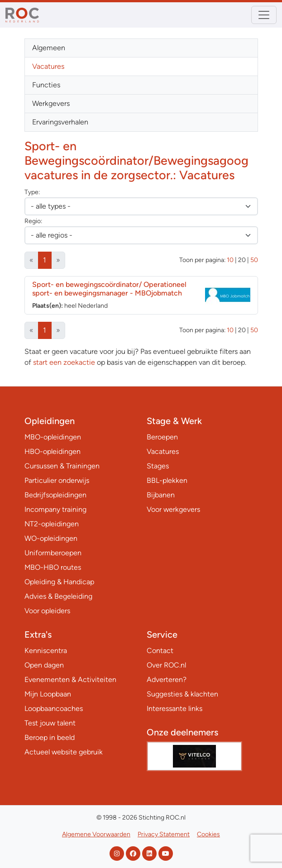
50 (254, 260)
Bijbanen (161, 495)
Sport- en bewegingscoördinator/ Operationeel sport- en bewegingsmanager (109, 289)
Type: (32, 192)
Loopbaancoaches (54, 708)
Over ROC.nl (166, 665)
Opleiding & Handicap (59, 582)
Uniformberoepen (53, 553)
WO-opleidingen (51, 538)
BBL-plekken (167, 480)
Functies (46, 85)
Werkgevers (51, 103)
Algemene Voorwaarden (96, 834)
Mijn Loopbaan (48, 694)
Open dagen (44, 665)
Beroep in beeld (50, 737)
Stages (158, 466)
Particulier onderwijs (57, 480)
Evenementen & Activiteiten (70, 680)
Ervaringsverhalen (60, 122)
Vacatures (48, 66)
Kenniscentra (46, 651)
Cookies (208, 834)
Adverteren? (167, 680)
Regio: (33, 221)
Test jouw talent (50, 723)
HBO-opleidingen (53, 451)
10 (230, 260)
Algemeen (49, 48)
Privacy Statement (164, 834)
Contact (160, 651)
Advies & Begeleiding (58, 596)
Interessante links (174, 708)
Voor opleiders (47, 611)
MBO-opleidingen (53, 437)
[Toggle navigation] (264, 15)
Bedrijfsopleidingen (55, 495)
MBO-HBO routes (53, 567)
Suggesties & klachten (182, 694)
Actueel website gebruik (64, 752)
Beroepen (162, 437)
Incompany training (55, 509)
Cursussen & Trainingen (62, 466)
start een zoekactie (64, 362)
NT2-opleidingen (52, 524)
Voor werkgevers (173, 509)
